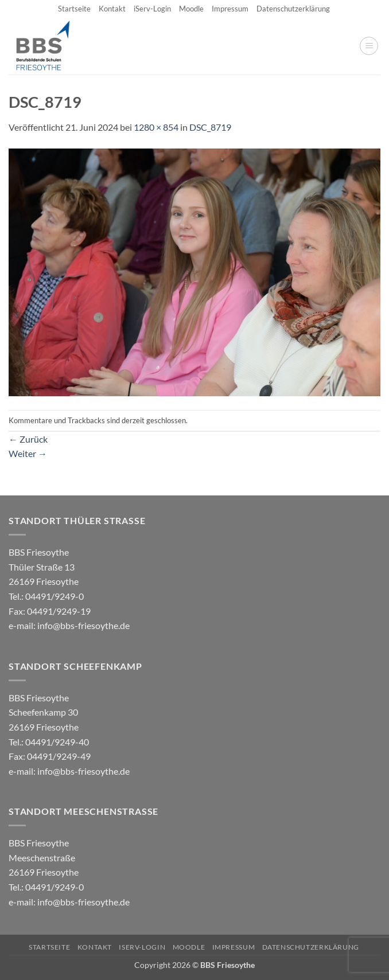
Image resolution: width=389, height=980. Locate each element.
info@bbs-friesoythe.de (83, 625)
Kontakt (112, 9)
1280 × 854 (156, 127)
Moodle (191, 9)
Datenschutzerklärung (293, 9)
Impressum (230, 9)
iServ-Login (152, 9)
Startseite (74, 9)
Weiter (28, 453)
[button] (369, 46)
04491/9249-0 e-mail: (50, 611)
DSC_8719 (210, 127)
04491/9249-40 (57, 742)
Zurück (28, 439)
